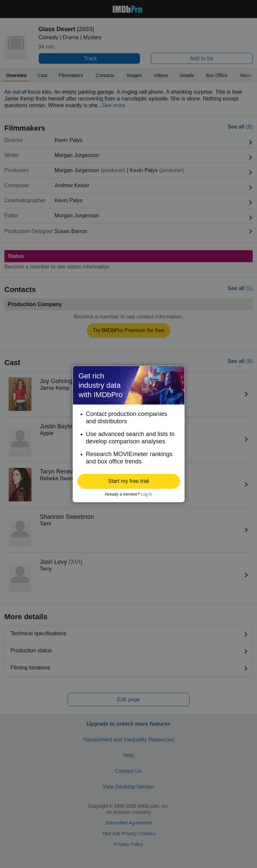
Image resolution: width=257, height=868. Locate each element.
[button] (129, 481)
